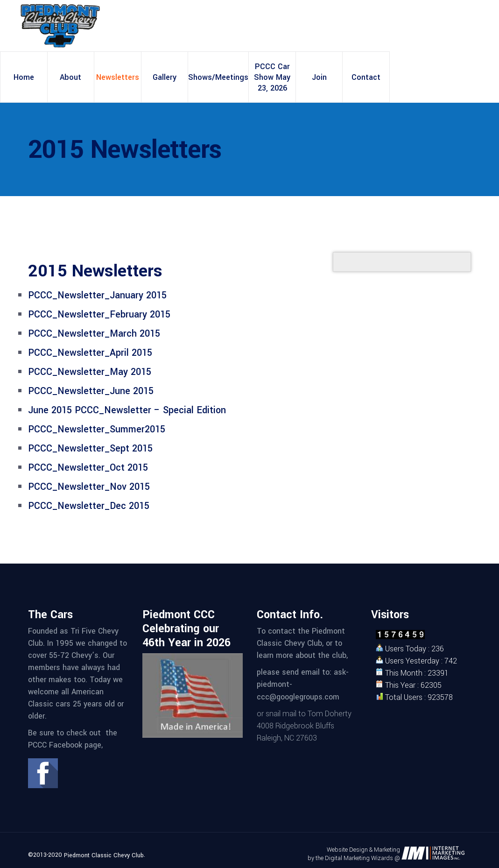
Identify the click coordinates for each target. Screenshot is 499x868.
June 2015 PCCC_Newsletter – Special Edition (127, 410)
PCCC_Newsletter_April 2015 (90, 353)
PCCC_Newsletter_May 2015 (90, 372)
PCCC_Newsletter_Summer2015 (97, 429)
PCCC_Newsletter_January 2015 (97, 295)
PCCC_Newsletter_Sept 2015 (90, 448)
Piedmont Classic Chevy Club (104, 855)
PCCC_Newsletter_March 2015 (94, 334)
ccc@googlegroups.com (298, 697)
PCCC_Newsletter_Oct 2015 (88, 468)
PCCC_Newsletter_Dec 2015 (89, 506)
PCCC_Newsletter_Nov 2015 (89, 487)
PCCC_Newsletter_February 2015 (99, 314)
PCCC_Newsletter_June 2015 (91, 391)
